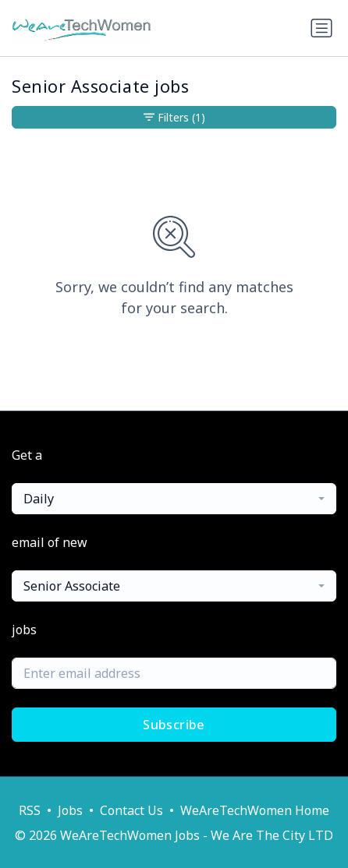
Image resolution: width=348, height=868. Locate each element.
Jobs (70, 810)
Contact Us (131, 810)
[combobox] (174, 499)
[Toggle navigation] (321, 28)
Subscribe (174, 725)
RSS (30, 810)
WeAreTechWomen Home (255, 810)
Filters (174, 117)
